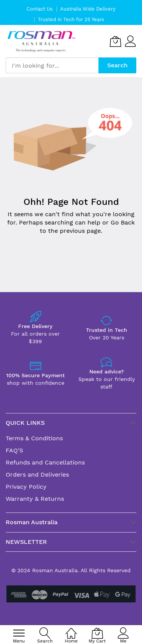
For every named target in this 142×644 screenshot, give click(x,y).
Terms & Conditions (34, 438)
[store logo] (41, 41)
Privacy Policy (26, 487)
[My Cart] (115, 41)
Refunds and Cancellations (45, 462)
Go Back (123, 222)
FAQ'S (14, 450)
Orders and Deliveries (37, 474)
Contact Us (40, 9)
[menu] (19, 633)
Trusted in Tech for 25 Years (71, 19)
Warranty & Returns (35, 499)
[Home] (71, 629)
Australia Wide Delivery (88, 9)
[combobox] (52, 65)
